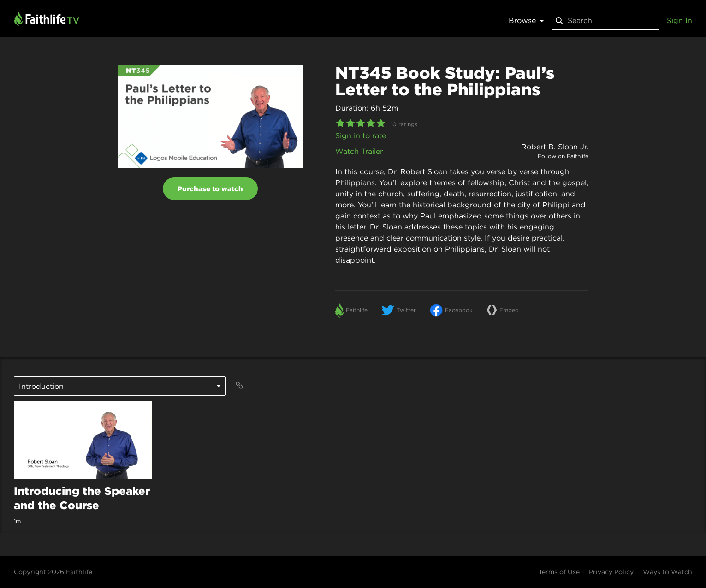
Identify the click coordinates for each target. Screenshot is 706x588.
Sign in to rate (361, 135)
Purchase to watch (210, 189)
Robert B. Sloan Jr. (555, 147)
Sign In (679, 20)
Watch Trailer (359, 151)
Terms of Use (559, 572)
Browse (526, 20)
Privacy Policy (611, 572)
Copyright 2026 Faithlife (53, 572)
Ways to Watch (667, 572)
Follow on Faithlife (563, 156)
